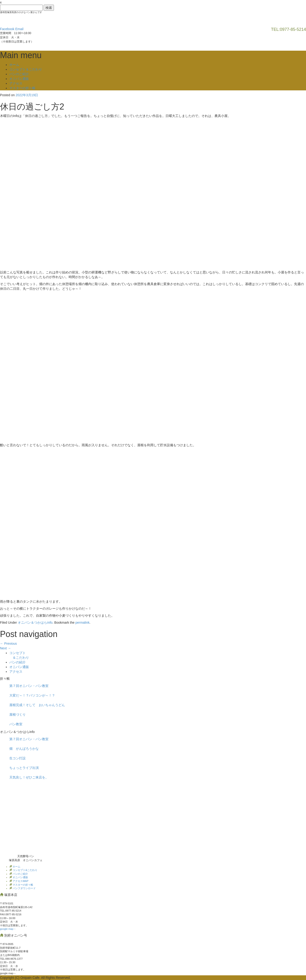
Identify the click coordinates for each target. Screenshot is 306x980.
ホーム (14, 65)
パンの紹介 (18, 662)
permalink (83, 623)
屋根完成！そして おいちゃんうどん (37, 705)
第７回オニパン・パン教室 (29, 686)
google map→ (8, 929)
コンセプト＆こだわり (26, 69)
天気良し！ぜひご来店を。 (29, 777)
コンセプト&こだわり (25, 870)
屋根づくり (18, 715)
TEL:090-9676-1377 (11, 959)
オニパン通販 (19, 79)
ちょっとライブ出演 (24, 768)
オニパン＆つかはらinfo (35, 623)
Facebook (7, 29)
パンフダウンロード (24, 888)
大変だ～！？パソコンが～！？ (32, 695)
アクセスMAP (20, 881)
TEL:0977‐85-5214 (11, 911)
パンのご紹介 (19, 74)
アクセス (16, 83)
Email (19, 29)
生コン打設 (18, 758)
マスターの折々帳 (22, 88)
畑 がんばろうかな (24, 749)
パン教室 (16, 724)
